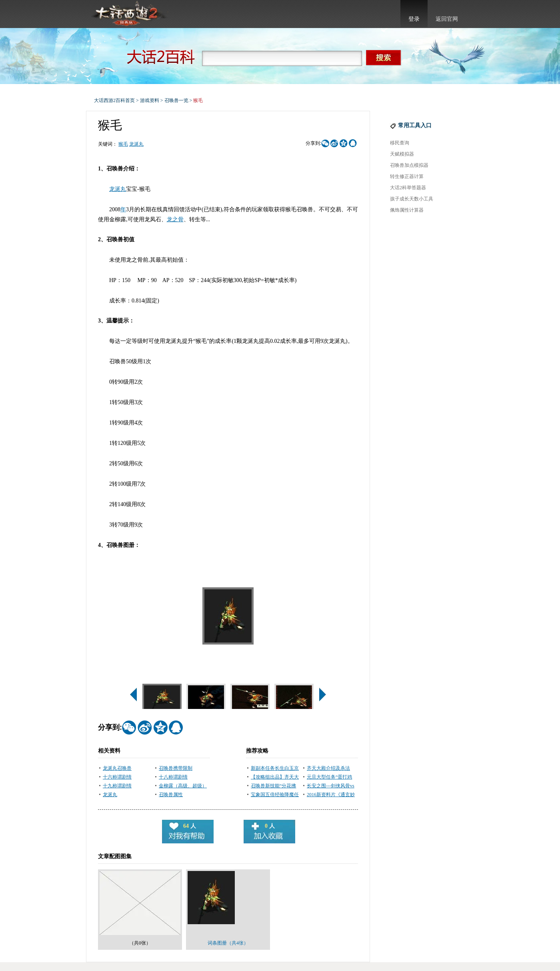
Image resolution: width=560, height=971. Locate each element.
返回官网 (447, 19)
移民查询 (400, 143)
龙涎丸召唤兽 (117, 768)
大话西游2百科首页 (114, 100)
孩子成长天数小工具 (412, 199)
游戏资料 (150, 100)
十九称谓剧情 (117, 786)
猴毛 (123, 144)
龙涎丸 (136, 144)
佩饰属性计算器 (407, 210)
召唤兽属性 (171, 795)
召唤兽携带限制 (176, 768)
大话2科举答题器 (408, 188)
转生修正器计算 (407, 176)
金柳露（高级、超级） (183, 786)
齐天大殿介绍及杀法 (328, 768)
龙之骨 (175, 219)
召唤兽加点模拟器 (409, 165)
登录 (414, 19)
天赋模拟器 (402, 154)
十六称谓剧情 (117, 777)
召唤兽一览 (176, 100)
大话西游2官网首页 (128, 14)
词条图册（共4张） (228, 943)
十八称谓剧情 (173, 777)
